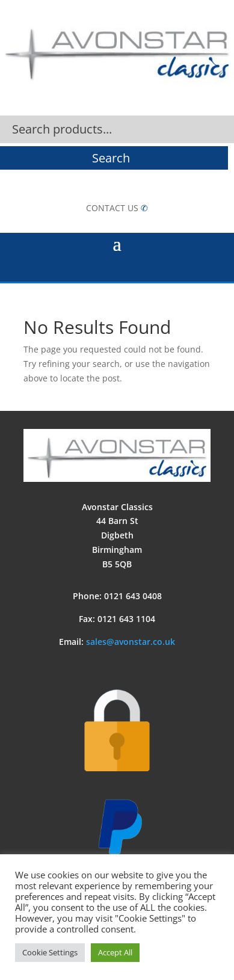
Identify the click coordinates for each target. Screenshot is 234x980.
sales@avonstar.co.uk (131, 642)
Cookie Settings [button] (50, 952)
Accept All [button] (115, 952)
